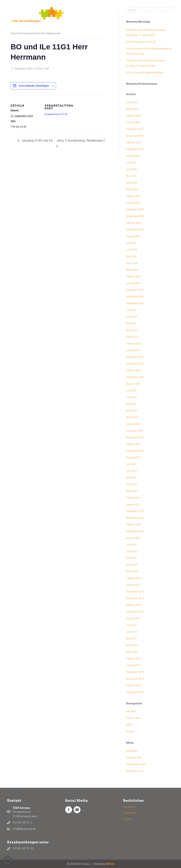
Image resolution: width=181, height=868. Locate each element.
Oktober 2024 (134, 223)
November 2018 (135, 679)
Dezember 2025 (135, 129)
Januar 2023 (133, 350)
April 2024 (132, 263)
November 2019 (135, 598)
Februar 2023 (134, 344)
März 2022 (132, 417)
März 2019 (132, 652)
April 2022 (132, 411)
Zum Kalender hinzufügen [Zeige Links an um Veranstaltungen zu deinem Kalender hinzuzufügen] (34, 86)
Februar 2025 (134, 196)
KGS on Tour (133, 718)
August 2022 (133, 384)
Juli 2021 (131, 464)
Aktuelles (131, 711)
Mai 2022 (131, 404)
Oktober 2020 (134, 525)
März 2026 (132, 109)
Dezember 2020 (135, 511)
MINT (129, 725)
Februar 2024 (134, 277)
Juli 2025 (131, 163)
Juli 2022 (131, 391)
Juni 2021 (132, 471)
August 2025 (133, 156)
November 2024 (135, 216)
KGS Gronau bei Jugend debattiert (145, 72)
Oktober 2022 (134, 370)
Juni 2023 (132, 317)
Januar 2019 (133, 665)
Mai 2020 (131, 558)
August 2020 (133, 538)
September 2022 (135, 377)
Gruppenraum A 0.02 (56, 114)
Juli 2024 (131, 243)
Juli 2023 (131, 310)
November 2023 (135, 297)
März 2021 (132, 491)
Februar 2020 (134, 578)
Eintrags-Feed (134, 758)
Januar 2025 (133, 203)
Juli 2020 (131, 545)
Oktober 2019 (134, 605)
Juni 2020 (132, 551)
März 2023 (132, 337)
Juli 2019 (131, 625)
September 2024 (135, 230)
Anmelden (132, 751)
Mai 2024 (131, 256)
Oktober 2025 (134, 143)
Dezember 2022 (135, 357)
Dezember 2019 (135, 592)
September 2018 (135, 692)
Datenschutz (130, 813)
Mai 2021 (131, 478)
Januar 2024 (133, 283)
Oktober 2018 (134, 685)
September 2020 (135, 531)
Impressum (129, 807)
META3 (110, 864)
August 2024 (133, 236)
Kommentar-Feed (136, 764)
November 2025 (135, 136)
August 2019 (133, 618)
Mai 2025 (131, 176)
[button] (8, 860)
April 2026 (132, 102)
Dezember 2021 (135, 431)
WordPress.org (135, 771)
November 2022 (135, 364)
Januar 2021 (133, 504)
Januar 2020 (133, 585)
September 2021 (135, 451)
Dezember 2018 (135, 672)
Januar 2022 (133, 424)
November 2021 (135, 437)
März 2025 (132, 189)
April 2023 (132, 330)
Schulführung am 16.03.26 (141, 42)
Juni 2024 (132, 250)
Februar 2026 (134, 116)
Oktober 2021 (134, 444)
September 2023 (135, 303)
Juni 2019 (132, 632)
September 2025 (135, 149)
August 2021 (133, 458)
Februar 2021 (134, 498)
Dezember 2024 (135, 210)
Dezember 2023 (135, 290)
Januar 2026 (133, 122)
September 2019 (135, 612)
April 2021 (132, 484)
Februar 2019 (134, 659)
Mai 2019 (131, 639)
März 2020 (132, 571)
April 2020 (132, 565)
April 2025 (132, 183)
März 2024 (132, 270)
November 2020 (135, 518)
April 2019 (132, 645)
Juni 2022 (132, 397)
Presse (130, 731)
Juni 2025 (132, 169)
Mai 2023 (131, 323)
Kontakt (127, 819)
